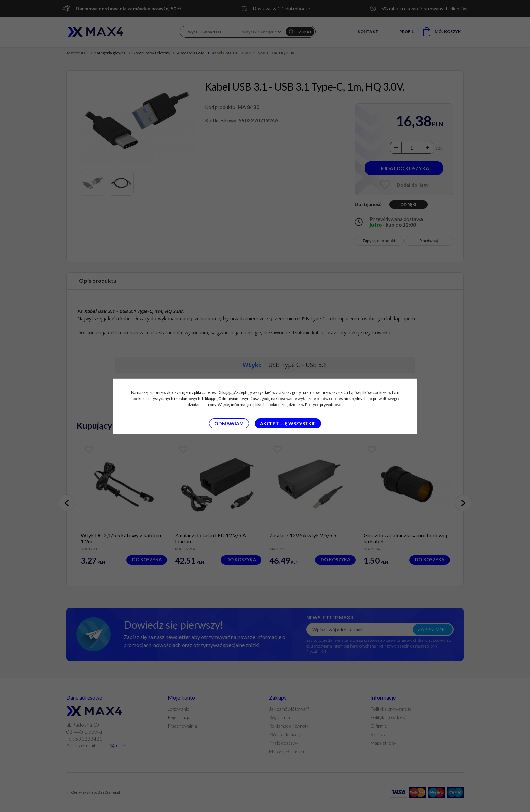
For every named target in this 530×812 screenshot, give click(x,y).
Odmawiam (229, 423)
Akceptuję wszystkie (288, 423)
